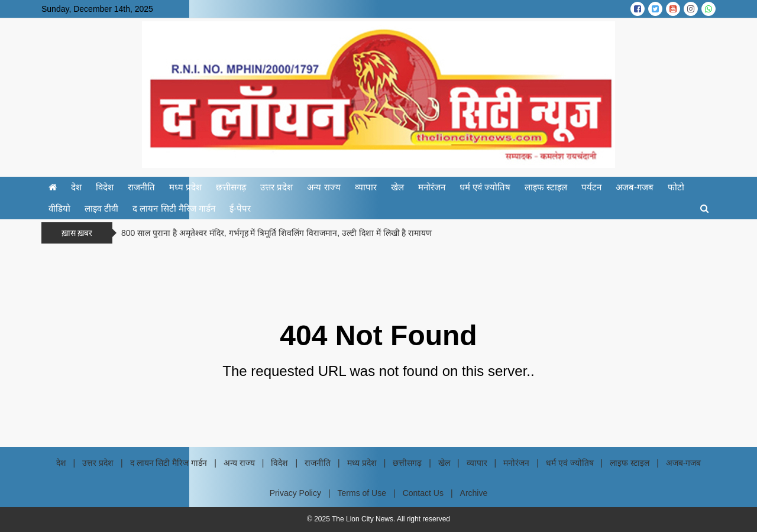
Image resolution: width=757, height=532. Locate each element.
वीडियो (59, 208)
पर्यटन (591, 187)
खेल (397, 187)
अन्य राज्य (323, 187)
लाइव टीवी (101, 208)
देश (76, 187)
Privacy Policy (295, 493)
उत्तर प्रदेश (276, 187)
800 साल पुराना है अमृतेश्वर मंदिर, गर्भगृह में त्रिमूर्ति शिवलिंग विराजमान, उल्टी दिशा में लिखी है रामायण (276, 233)
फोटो (676, 187)
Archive (474, 493)
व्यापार (366, 187)
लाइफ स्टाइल (546, 187)
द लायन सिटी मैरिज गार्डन (174, 208)
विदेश (105, 187)
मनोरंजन (432, 187)
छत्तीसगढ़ (231, 187)
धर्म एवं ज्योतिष (485, 187)
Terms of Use (362, 493)
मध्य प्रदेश (185, 187)
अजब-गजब (635, 187)
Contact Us (423, 493)
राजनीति (141, 187)
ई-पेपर (240, 208)
